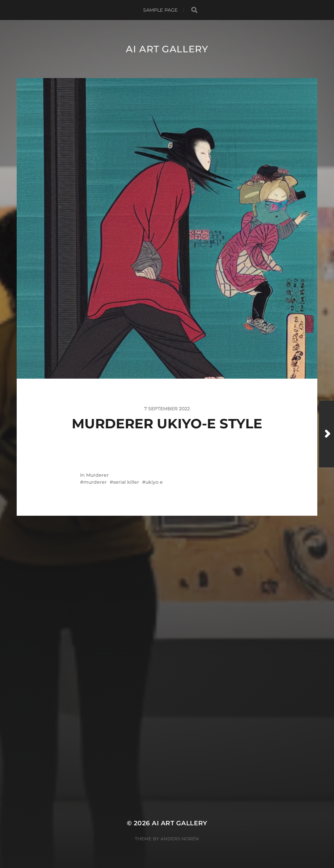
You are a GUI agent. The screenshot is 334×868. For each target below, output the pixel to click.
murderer (95, 482)
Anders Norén (180, 839)
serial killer (126, 482)
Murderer (97, 475)
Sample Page (160, 10)
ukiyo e (154, 482)
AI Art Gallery (167, 49)
